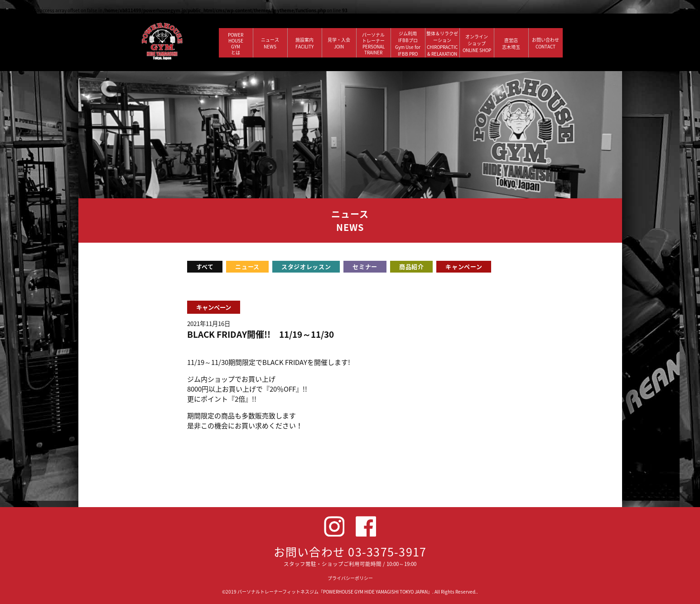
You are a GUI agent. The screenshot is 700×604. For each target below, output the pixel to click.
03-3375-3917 (387, 552)
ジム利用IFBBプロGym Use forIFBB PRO (408, 43)
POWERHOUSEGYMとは (236, 43)
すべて (205, 266)
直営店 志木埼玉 (511, 43)
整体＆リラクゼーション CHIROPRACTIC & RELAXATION (442, 43)
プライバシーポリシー (350, 578)
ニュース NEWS (270, 43)
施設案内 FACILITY (304, 43)
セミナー (365, 266)
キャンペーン (464, 266)
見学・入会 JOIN (339, 43)
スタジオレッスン (306, 266)
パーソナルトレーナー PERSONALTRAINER (373, 43)
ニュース (247, 266)
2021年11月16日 (209, 324)
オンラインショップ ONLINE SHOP (477, 43)
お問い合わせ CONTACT (546, 43)
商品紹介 (412, 266)
